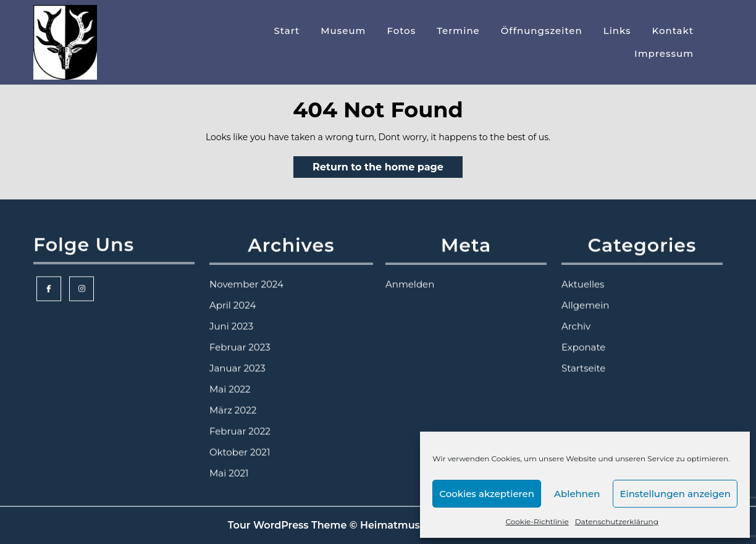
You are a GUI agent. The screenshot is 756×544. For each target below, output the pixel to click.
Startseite (583, 357)
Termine (458, 31)
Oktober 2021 (240, 441)
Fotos (401, 31)
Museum (343, 31)
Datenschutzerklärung (617, 521)
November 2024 (246, 273)
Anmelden (410, 273)
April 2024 (233, 294)
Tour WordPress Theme (288, 525)
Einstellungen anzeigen (675, 494)
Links (617, 31)
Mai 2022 (230, 378)
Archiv (576, 315)
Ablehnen (577, 494)
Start (287, 31)
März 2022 (233, 399)
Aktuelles (583, 273)
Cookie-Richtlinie (537, 521)
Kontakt (673, 31)
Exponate (583, 336)
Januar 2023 (237, 357)
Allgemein (585, 294)
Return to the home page (388, 169)
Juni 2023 (231, 315)
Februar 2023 (240, 336)
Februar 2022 (240, 420)
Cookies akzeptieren (487, 494)
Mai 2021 (229, 462)
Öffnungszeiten (542, 31)
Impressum (664, 53)
